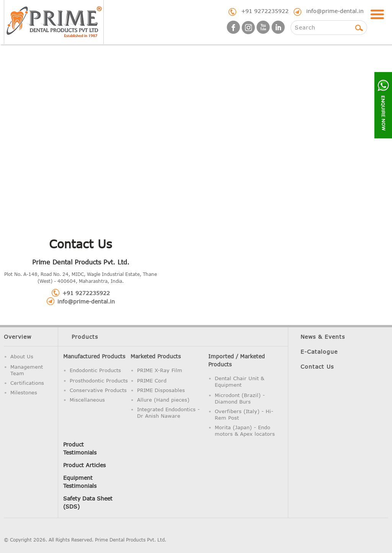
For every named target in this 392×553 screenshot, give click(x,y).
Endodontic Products (95, 370)
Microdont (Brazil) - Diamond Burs (240, 398)
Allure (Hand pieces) (163, 400)
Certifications (27, 383)
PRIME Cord (152, 381)
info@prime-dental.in (335, 11)
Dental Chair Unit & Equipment (239, 382)
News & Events (323, 337)
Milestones (24, 392)
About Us (22, 356)
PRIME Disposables (161, 390)
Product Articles (84, 465)
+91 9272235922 (265, 11)
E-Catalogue (319, 352)
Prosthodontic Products (99, 381)
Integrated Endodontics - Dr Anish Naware (168, 413)
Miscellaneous (87, 400)
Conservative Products (98, 390)
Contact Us (317, 367)
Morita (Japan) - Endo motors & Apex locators (245, 431)
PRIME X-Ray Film (160, 370)
